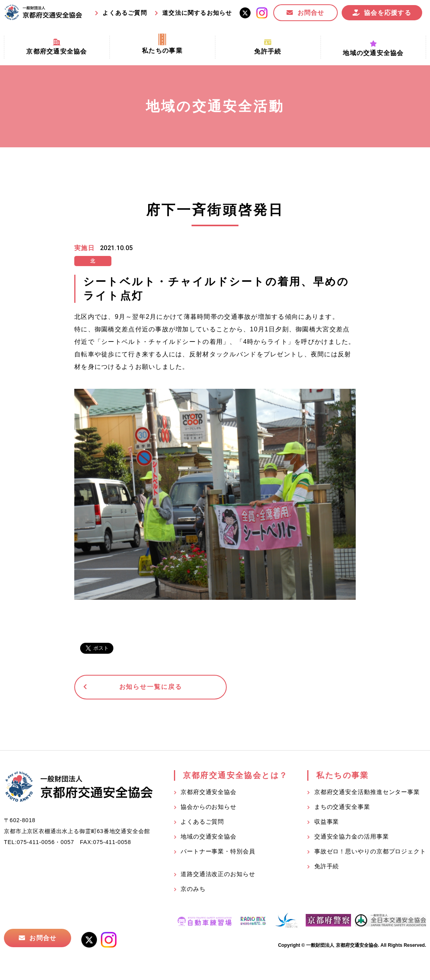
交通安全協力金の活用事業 (352, 838)
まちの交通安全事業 (342, 808)
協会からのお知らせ (209, 808)
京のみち (193, 890)
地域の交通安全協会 (209, 838)
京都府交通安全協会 (209, 793)
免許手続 (327, 867)
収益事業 (327, 823)
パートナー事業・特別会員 (218, 852)
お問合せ (311, 13)
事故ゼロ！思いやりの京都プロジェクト (370, 852)
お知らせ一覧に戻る (135, 688)
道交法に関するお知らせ (197, 13)
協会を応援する (388, 13)
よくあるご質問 (125, 13)
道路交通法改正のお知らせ (218, 875)
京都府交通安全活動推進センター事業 (367, 793)
